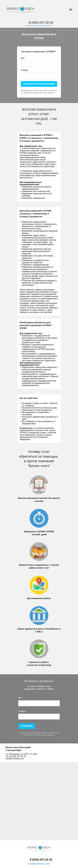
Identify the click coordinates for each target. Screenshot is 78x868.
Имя (23, 58)
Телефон (25, 70)
